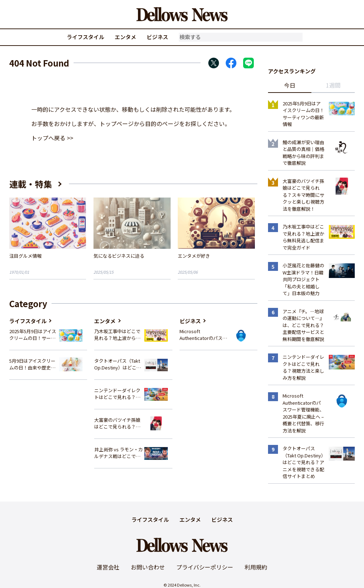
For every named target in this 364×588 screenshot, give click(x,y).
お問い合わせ (148, 567)
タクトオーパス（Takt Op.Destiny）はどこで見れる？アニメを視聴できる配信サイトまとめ (118, 364)
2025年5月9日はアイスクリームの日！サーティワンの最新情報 (33, 335)
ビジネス (157, 37)
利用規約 (256, 567)
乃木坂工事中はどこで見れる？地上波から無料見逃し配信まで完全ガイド (117, 335)
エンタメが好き (194, 256)
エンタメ (125, 37)
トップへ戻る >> (52, 138)
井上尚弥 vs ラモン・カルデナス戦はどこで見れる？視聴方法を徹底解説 (119, 453)
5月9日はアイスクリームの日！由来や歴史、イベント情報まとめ (32, 364)
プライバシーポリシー (205, 567)
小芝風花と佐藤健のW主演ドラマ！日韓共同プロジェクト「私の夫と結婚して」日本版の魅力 (303, 279)
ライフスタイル (85, 37)
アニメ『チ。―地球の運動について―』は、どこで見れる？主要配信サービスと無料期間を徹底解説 (303, 325)
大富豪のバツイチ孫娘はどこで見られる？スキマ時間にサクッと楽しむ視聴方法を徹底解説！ (117, 423)
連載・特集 (31, 184)
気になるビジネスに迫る (119, 256)
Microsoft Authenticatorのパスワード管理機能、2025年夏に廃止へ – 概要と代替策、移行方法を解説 (203, 335)
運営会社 (108, 567)
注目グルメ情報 (25, 256)
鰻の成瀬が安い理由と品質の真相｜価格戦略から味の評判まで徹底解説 (303, 153)
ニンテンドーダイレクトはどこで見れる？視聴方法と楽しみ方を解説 (117, 394)
